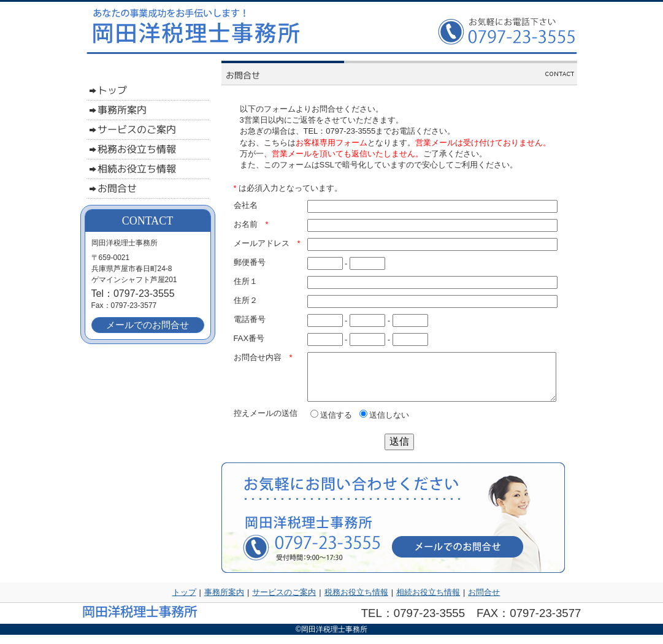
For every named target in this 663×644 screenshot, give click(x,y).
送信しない (384, 424)
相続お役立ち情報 (428, 601)
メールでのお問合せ (148, 325)
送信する (331, 424)
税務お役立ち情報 (356, 601)
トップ (184, 601)
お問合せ (484, 601)
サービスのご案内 (284, 601)
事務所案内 (224, 601)
